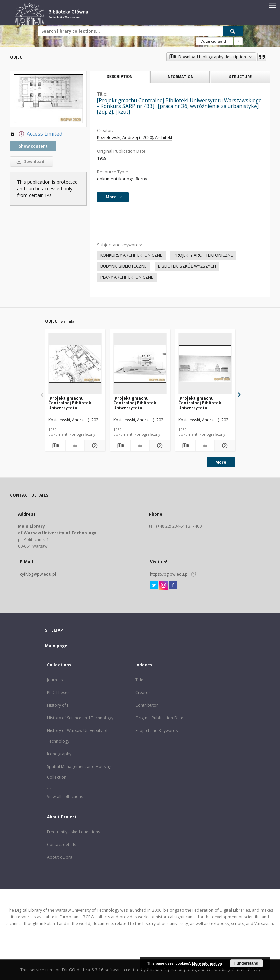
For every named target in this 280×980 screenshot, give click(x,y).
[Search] (233, 31)
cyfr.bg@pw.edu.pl (38, 574)
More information (207, 963)
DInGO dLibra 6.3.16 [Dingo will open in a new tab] (83, 970)
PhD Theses (58, 692)
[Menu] (272, 5)
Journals (55, 680)
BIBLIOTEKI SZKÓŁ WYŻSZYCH (187, 266)
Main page (56, 646)
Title (139, 680)
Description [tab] (119, 77)
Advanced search (214, 41)
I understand (246, 963)
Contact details (61, 844)
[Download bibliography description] (55, 446)
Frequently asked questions (73, 832)
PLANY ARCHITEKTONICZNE (127, 277)
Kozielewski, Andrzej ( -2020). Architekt (135, 138)
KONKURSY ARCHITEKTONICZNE (131, 255)
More (221, 462)
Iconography (59, 754)
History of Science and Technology (80, 718)
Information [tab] (180, 77)
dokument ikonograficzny (122, 179)
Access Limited (36, 134)
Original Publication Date (159, 718)
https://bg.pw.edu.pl (169, 574)
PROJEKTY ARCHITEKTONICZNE (203, 255)
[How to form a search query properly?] (238, 41)
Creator (143, 692)
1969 (102, 158)
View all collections (65, 796)
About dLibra (60, 857)
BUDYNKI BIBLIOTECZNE (123, 266)
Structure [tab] (240, 77)
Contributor (147, 705)
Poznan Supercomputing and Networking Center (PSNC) (203, 970)
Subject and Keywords (156, 730)
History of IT (59, 705)
